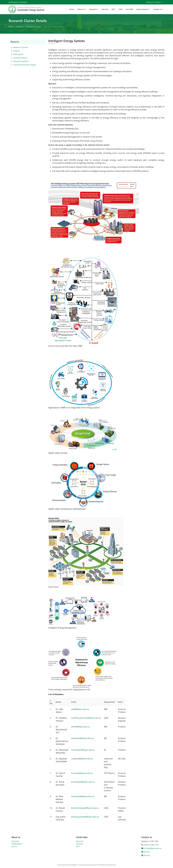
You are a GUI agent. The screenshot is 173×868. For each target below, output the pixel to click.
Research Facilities (21, 61)
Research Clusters (34, 27)
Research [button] (93, 9)
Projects (17, 51)
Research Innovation (19, 2)
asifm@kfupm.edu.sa (81, 727)
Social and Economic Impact (25, 65)
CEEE (120, 9)
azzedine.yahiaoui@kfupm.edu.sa (86, 718)
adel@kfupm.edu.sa (80, 709)
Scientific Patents (20, 58)
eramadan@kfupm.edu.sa (83, 782)
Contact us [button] (158, 9)
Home (72, 9)
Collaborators (17, 844)
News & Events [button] (142, 9)
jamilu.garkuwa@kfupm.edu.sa (85, 817)
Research (20, 27)
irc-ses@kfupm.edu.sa (151, 848)
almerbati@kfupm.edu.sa (82, 738)
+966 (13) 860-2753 (150, 845)
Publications (18, 54)
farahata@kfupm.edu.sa (82, 773)
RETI (113, 9)
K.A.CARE (129, 9)
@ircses (146, 852)
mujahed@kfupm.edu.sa (82, 759)
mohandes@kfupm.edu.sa (83, 750)
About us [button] (81, 9)
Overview (15, 841)
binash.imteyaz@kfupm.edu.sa (85, 808)
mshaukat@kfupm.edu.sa (83, 796)
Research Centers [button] (154, 2)
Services (105, 9)
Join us (14, 846)
